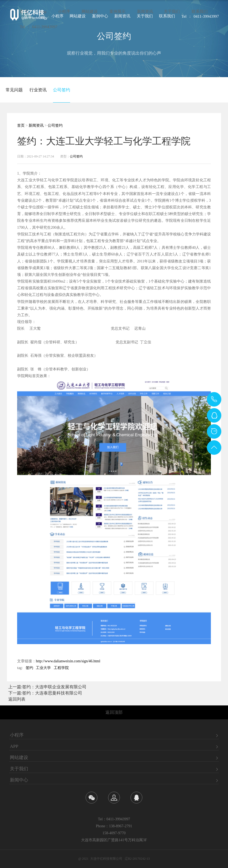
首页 (21, 125)
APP (14, 746)
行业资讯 (38, 90)
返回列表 (17, 699)
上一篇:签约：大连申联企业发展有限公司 (47, 687)
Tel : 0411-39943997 (39, 28)
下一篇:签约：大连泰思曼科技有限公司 (45, 693)
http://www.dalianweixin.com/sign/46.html (68, 661)
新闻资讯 (145, 13)
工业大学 (43, 668)
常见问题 (14, 90)
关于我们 (172, 13)
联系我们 (200, 13)
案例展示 (117, 13)
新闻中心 (19, 780)
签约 (29, 668)
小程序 (64, 13)
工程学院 (61, 668)
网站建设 (90, 13)
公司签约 (62, 90)
